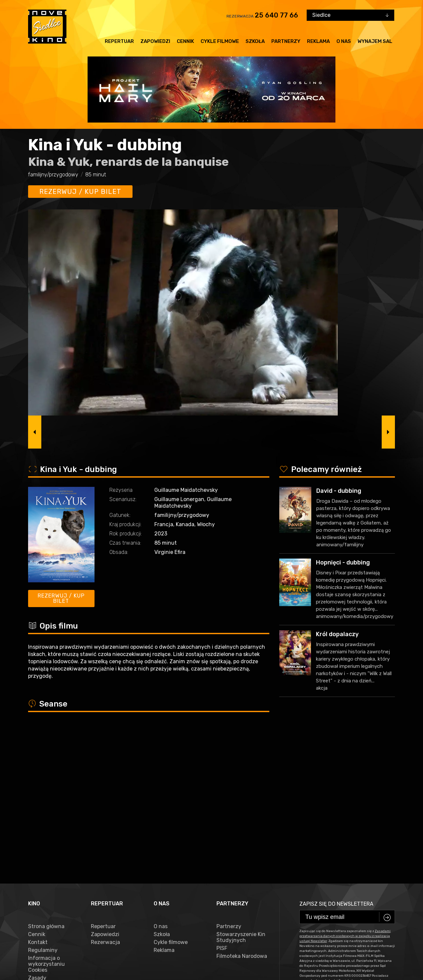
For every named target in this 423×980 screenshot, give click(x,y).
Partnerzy (286, 41)
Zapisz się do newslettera (336, 758)
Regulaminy (43, 804)
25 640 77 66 (276, 15)
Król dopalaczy (337, 634)
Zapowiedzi (155, 41)
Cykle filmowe (220, 41)
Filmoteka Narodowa (242, 810)
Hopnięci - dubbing (343, 563)
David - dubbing (339, 491)
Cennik (185, 41)
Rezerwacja (105, 796)
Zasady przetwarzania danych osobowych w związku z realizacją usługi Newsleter (52, 847)
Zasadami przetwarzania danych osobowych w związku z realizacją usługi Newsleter (345, 790)
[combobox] (350, 15)
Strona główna (46, 780)
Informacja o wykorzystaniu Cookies (46, 818)
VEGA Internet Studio (171, 965)
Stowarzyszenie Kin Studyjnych (241, 791)
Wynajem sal (375, 41)
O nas (344, 41)
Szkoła (255, 41)
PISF (222, 802)
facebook (43, 945)
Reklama (318, 41)
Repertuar (119, 41)
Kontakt (38, 796)
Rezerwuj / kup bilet (80, 192)
